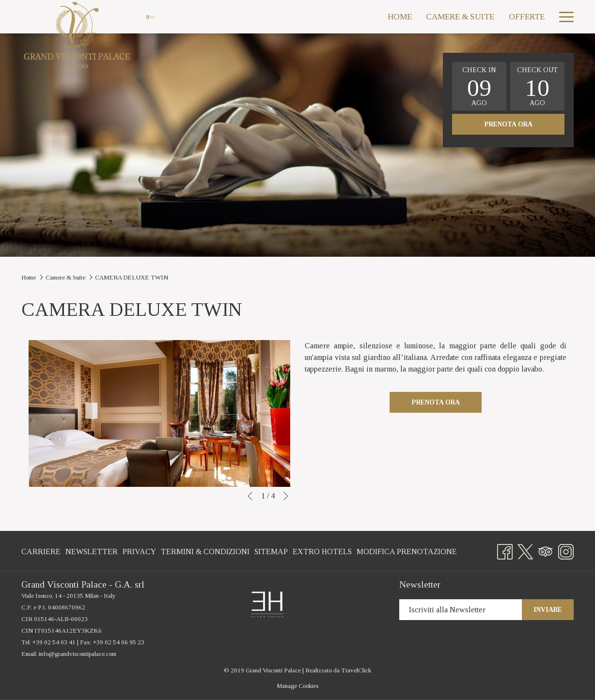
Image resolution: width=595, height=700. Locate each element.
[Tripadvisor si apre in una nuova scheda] (546, 550)
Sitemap (271, 552)
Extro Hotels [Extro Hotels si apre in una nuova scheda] (322, 553)
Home (29, 277)
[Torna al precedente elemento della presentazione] (250, 496)
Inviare (548, 610)
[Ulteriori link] (563, 17)
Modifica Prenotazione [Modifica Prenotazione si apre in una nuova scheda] (407, 553)
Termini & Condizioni (205, 552)
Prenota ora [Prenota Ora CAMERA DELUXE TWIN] (436, 402)
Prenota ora (509, 124)
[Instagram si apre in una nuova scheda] (566, 550)
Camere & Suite (65, 277)
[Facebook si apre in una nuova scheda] (505, 550)
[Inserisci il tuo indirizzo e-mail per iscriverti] (461, 610)
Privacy (139, 552)
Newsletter (92, 552)
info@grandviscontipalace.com (78, 654)
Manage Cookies (297, 686)
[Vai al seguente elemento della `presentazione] (286, 496)
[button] (479, 86)
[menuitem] (344, 17)
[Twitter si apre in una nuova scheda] (525, 550)
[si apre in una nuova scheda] (267, 604)
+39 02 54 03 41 (54, 642)
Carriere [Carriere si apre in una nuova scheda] (41, 553)
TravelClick (356, 670)
